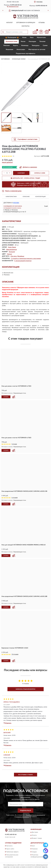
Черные (9, 254)
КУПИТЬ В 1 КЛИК (40, 173)
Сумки (45, 46)
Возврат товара (37, 838)
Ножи (24, 38)
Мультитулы (41, 38)
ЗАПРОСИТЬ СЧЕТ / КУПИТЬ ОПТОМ (25, 178)
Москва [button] (16, 203)
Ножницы (25, 46)
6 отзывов (15, 498)
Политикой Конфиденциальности (35, 815)
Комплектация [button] (40, 197)
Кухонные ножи (12, 42)
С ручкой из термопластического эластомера (26, 259)
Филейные (21, 256)
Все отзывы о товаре (26, 775)
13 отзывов (15, 654)
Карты (15, 46)
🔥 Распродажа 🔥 (12, 38)
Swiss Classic (12, 247)
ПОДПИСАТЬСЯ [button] (25, 811)
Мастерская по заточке (37, 50)
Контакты (26, 26)
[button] (13, 6)
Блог (33, 846)
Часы (32, 38)
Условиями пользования (22, 817)
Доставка (35, 832)
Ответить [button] (7, 723)
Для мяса (14, 256)
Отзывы (42, 23)
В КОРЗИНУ (21, 173)
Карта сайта (10, 849)
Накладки (32, 42)
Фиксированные (12, 250)
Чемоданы (36, 46)
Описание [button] (26, 197)
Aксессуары (21, 50)
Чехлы (23, 42)
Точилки (42, 42)
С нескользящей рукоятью (23, 261)
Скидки (34, 852)
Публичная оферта (12, 852)
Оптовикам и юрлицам (26, 23)
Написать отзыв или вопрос (26, 689)
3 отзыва (14, 444)
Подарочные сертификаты (26, 54)
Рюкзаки (7, 46)
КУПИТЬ (6, 397)
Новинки (35, 849)
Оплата (34, 835)
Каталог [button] (10, 23)
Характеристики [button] (11, 197)
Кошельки (10, 50)
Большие (12, 252)
